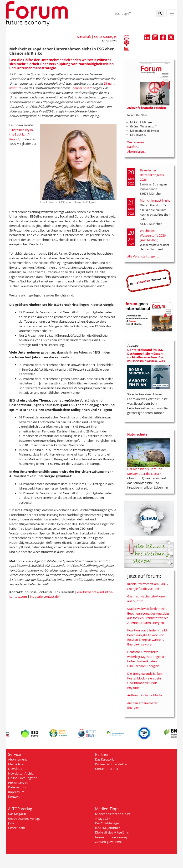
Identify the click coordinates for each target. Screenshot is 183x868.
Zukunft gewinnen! (108, 842)
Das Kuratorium (106, 759)
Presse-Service (18, 783)
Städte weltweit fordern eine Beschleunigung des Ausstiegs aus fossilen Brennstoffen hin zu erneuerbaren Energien (148, 616)
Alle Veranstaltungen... (143, 256)
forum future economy (111, 837)
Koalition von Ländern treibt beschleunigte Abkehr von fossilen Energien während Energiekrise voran (147, 637)
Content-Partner (107, 769)
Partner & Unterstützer (111, 764)
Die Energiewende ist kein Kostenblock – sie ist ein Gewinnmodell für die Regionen (145, 681)
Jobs (11, 823)
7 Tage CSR (103, 819)
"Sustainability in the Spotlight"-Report (21, 134)
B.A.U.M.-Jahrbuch (108, 828)
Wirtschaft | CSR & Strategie (96, 37)
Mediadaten (17, 764)
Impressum (16, 792)
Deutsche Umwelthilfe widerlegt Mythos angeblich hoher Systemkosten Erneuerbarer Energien (147, 659)
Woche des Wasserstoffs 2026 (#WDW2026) (153, 235)
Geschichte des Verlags (24, 819)
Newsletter (16, 769)
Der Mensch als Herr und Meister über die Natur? (145, 471)
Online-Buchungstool (23, 778)
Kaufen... (133, 147)
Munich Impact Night (155, 200)
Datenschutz (17, 787)
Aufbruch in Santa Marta (145, 695)
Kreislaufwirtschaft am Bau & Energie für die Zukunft (147, 586)
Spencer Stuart (81, 88)
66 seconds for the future (113, 814)
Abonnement (18, 759)
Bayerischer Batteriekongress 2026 (152, 175)
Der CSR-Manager (107, 823)
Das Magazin (17, 814)
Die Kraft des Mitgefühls (112, 832)
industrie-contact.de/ (45, 596)
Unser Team (17, 828)
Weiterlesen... (137, 142)
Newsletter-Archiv (21, 773)
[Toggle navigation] (172, 13)
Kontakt (14, 796)
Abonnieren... (137, 151)
